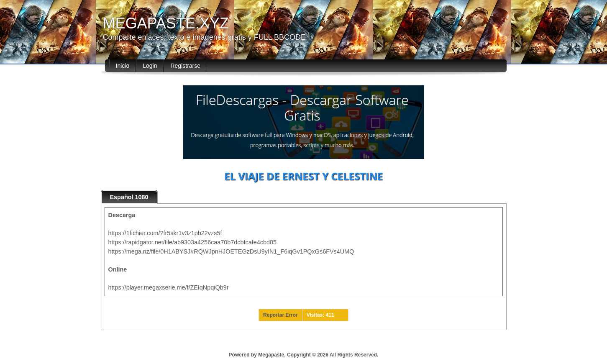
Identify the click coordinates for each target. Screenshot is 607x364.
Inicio (123, 66)
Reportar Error (280, 315)
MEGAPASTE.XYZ (166, 23)
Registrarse (185, 66)
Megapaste (271, 355)
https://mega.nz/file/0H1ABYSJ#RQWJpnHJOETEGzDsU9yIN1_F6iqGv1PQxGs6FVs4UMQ (231, 251)
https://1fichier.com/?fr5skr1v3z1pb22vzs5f (165, 233)
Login (150, 66)
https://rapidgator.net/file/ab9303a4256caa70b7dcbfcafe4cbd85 (192, 242)
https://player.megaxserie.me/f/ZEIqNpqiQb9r (169, 287)
